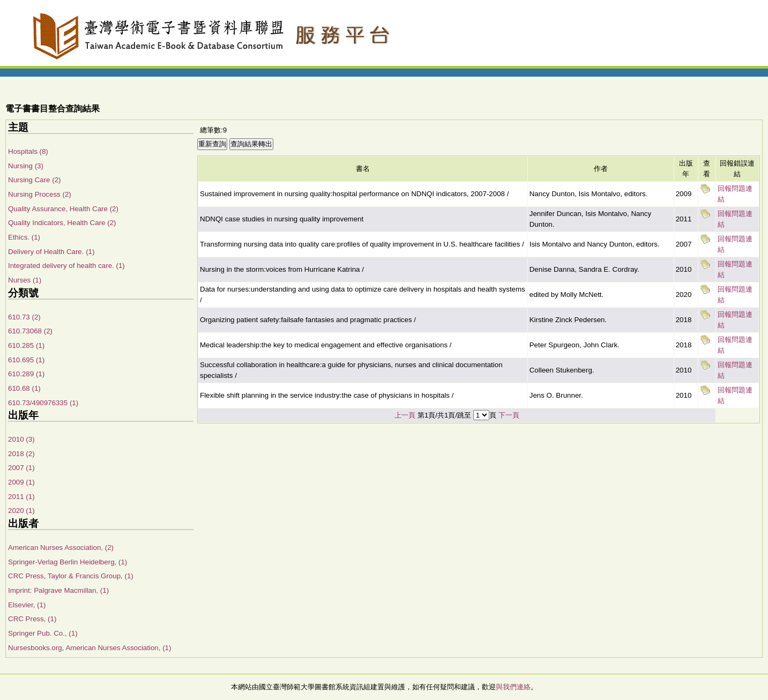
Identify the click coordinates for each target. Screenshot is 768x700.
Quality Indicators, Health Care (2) (62, 223)
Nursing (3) (26, 166)
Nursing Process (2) (40, 194)
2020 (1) (21, 511)
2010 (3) (21, 439)
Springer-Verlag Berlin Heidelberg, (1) (68, 562)
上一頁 (405, 415)
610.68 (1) (24, 388)
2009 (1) (21, 482)
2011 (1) (21, 497)
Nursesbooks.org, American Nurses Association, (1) (90, 648)
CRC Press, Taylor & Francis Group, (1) (71, 576)
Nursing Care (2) (35, 180)
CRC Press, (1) (32, 619)
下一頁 (509, 415)
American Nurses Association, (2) (61, 548)
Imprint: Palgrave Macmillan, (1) (58, 590)
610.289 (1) (26, 374)
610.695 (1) (26, 360)
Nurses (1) (25, 280)
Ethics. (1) (24, 237)
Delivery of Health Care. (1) (51, 252)
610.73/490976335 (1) (43, 403)
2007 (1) (21, 468)
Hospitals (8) (28, 151)
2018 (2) (21, 454)
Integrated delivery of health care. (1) (66, 266)
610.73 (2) (24, 317)
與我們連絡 (513, 687)
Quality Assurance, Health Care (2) (63, 209)
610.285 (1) (26, 345)
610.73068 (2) (30, 331)
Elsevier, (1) (27, 605)
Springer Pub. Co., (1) (43, 633)
